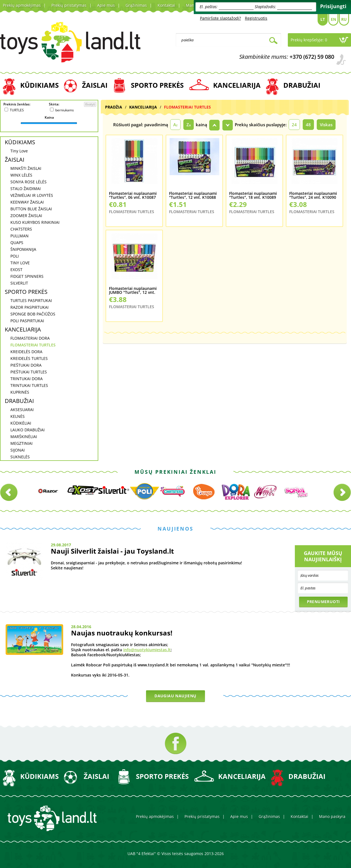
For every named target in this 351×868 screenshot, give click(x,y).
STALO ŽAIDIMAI (26, 189)
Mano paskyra (332, 816)
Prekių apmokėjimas (22, 5)
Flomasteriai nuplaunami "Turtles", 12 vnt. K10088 (193, 196)
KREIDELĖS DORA (26, 352)
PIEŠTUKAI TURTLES (29, 372)
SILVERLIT (19, 283)
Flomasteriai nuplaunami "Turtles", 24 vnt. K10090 (313, 196)
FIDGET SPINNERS (27, 276)
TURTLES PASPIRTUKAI (31, 300)
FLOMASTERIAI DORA (30, 338)
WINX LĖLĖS (21, 175)
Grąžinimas (136, 5)
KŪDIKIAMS (39, 85)
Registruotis (256, 18)
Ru (344, 19)
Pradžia (114, 107)
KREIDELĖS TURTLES (29, 358)
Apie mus (106, 5)
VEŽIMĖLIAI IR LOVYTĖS (32, 195)
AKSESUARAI (22, 410)
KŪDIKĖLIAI (21, 423)
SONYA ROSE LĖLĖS (29, 182)
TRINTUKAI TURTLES (29, 385)
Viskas (326, 125)
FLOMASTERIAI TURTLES (33, 345)
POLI (15, 256)
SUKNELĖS (20, 457)
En (333, 19)
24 (294, 125)
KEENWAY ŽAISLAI (27, 202)
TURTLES (17, 110)
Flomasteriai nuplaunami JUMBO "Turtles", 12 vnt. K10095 (133, 291)
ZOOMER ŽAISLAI (26, 216)
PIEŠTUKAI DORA (26, 365)
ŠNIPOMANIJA (23, 249)
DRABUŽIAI (302, 85)
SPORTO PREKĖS (157, 85)
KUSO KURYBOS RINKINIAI (35, 222)
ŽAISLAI (95, 85)
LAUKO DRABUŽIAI (28, 430)
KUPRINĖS (20, 392)
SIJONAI (18, 450)
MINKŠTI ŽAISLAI (26, 168)
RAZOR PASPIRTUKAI (29, 307)
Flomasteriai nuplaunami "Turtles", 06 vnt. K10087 (133, 196)
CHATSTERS (21, 229)
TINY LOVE (20, 263)
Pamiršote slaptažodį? (220, 18)
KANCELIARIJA (237, 85)
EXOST (16, 270)
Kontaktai (166, 5)
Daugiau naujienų (175, 696)
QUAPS (17, 243)
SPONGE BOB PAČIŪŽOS (33, 314)
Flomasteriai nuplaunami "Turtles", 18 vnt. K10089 (253, 196)
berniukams (65, 110)
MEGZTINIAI (21, 443)
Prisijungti (333, 6)
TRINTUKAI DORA (27, 379)
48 (308, 125)
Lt (323, 19)
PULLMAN (20, 236)
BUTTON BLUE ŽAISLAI (31, 209)
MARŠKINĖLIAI (24, 437)
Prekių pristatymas (69, 5)
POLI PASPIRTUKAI (27, 321)
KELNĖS (18, 416)
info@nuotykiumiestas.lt (147, 650)
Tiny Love (19, 151)
